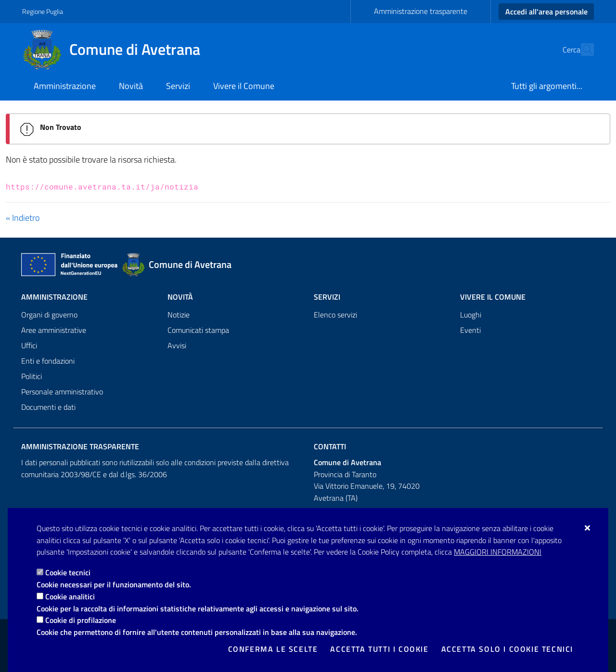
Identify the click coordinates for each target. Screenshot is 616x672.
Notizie (179, 315)
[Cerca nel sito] (582, 50)
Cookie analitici (70, 596)
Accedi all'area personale (546, 12)
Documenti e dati (48, 407)
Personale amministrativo (62, 392)
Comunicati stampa (198, 330)
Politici (32, 376)
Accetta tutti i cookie (379, 649)
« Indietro (23, 218)
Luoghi (471, 315)
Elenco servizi (335, 315)
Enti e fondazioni (48, 361)
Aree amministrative (54, 330)
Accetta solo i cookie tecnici (507, 649)
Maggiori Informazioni (498, 552)
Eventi (470, 330)
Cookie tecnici (68, 572)
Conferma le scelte (273, 649)
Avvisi (177, 345)
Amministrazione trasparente (421, 11)
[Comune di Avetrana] (117, 50)
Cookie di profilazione (81, 620)
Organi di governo (49, 315)
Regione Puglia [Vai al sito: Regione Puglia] (43, 11)
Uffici (29, 345)
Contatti (330, 446)
